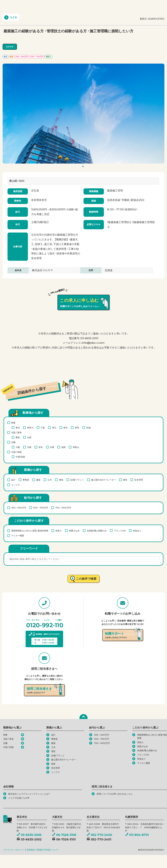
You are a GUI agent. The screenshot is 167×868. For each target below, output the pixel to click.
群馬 (77, 428)
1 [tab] (84, 167)
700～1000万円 (63, 508)
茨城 (88, 428)
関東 (13, 423)
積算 (125, 480)
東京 (18, 428)
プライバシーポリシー (14, 850)
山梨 (29, 437)
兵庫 (52, 447)
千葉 (43, 428)
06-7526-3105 (64, 835)
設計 (13, 480)
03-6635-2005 (29, 835)
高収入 (59, 531)
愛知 (18, 437)
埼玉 (54, 428)
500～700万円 (41, 508)
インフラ (15, 485)
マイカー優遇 (18, 536)
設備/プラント (77, 480)
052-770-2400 (99, 835)
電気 (61, 480)
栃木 (66, 428)
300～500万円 (19, 508)
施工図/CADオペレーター (103, 480)
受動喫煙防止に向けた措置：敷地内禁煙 (30, 531)
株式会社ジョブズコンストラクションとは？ (29, 794)
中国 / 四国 (16, 452)
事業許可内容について (48, 850)
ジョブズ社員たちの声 (19, 798)
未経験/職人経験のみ (97, 531)
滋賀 (63, 447)
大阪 (18, 447)
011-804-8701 (137, 835)
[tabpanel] (83, 114)
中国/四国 (20, 457)
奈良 (41, 447)
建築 (38, 480)
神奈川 (30, 428)
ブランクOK (120, 531)
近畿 (13, 442)
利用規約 (31, 850)
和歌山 (76, 447)
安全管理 (139, 480)
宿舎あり (137, 531)
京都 (29, 447)
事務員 (26, 480)
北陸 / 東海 (16, 432)
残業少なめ (74, 531)
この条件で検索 (86, 579)
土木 (50, 480)
